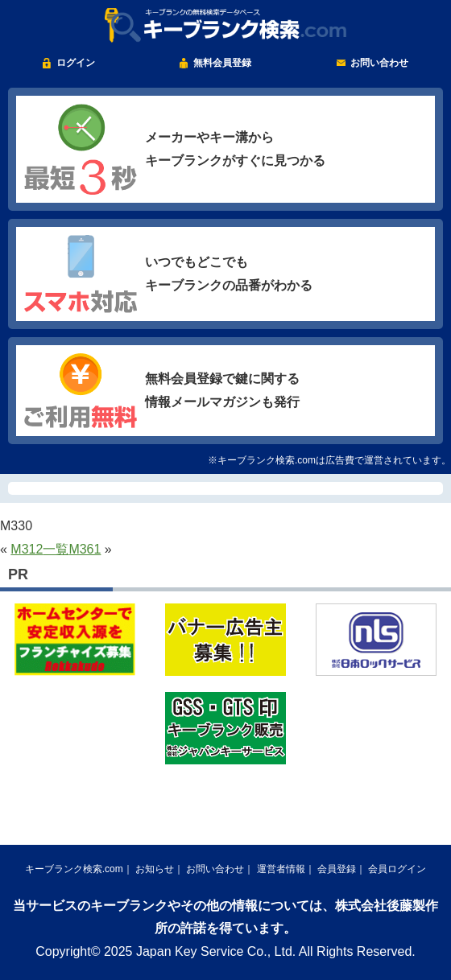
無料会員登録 (222, 63)
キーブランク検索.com (74, 869)
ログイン (76, 63)
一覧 (56, 549)
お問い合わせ (379, 63)
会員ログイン (397, 869)
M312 (27, 549)
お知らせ (155, 869)
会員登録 (337, 869)
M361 (85, 549)
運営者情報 (281, 869)
